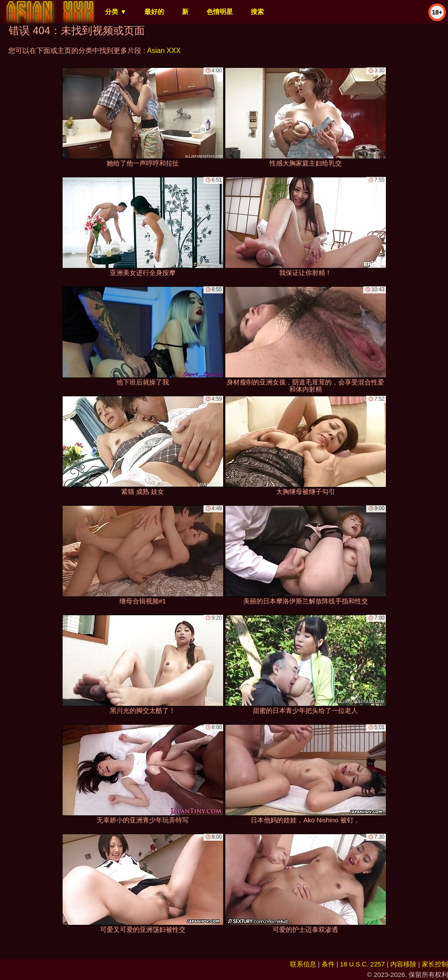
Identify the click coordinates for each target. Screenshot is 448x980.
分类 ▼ (116, 12)
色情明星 (220, 12)
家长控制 (435, 964)
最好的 (154, 12)
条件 (328, 964)
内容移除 (403, 964)
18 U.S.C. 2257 (362, 964)
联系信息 (303, 964)
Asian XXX (164, 51)
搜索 (257, 12)
